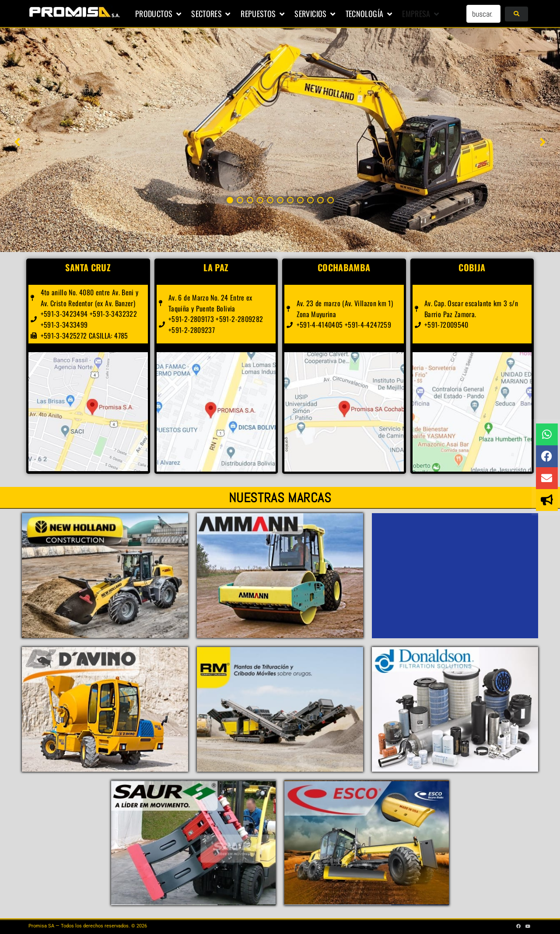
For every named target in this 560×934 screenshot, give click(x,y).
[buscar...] (483, 14)
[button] (159, 14)
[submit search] (516, 14)
